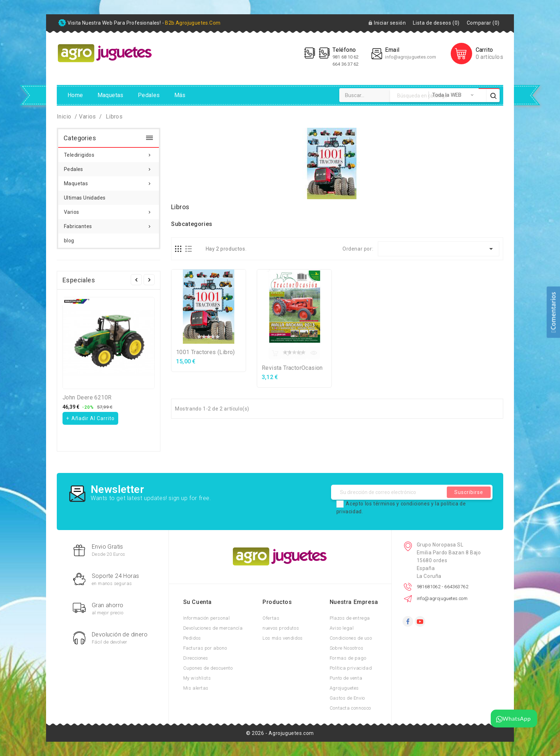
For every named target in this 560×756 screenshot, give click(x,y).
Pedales (149, 95)
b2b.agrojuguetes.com (193, 23)
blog (69, 241)
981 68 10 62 (346, 57)
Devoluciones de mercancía (213, 628)
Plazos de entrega (350, 618)
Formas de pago (348, 658)
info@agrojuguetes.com (411, 57)
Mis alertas (196, 688)
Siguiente (149, 280)
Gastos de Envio (347, 698)
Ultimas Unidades (85, 198)
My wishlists (197, 678)
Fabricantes (109, 224)
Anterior (136, 280)
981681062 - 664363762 (442, 587)
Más (180, 95)
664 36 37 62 (346, 64)
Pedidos (192, 638)
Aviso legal (342, 628)
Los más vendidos (283, 638)
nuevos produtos (281, 628)
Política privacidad (351, 668)
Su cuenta (197, 602)
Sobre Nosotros (346, 648)
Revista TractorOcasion (292, 368)
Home (75, 95)
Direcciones (196, 658)
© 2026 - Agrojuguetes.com (280, 733)
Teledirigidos (109, 153)
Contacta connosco (350, 708)
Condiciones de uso (351, 638)
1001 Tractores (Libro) (206, 352)
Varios (109, 210)
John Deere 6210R (87, 397)
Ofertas (271, 618)
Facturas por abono (205, 648)
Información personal (207, 618)
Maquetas (111, 95)
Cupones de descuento (208, 668)
